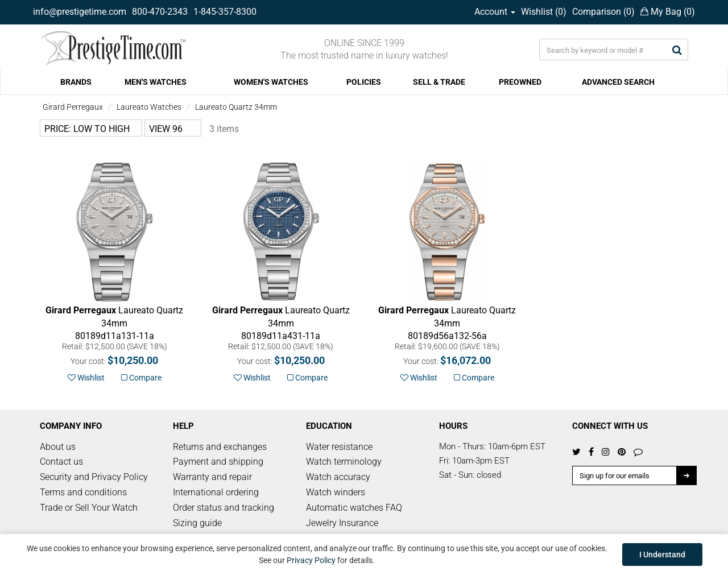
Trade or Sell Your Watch (89, 508)
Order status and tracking (224, 508)
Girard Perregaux (73, 107)
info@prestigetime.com (80, 12)
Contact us (61, 462)
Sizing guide (197, 523)
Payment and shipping (218, 462)
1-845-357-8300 (225, 12)
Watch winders (336, 492)
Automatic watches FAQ (354, 508)
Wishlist (86, 378)
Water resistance (339, 447)
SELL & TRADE (439, 82)
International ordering (216, 492)
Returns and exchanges (220, 447)
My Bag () (668, 12)
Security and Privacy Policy (94, 477)
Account (495, 12)
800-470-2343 (160, 12)
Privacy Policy (311, 560)
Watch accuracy (338, 477)
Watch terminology (344, 462)
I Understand (662, 555)
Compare (141, 378)
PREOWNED (520, 82)
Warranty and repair (212, 477)
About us (58, 447)
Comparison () (603, 12)
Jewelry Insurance (342, 523)
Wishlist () (544, 12)
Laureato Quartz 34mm (236, 107)
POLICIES (364, 82)
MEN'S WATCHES (156, 82)
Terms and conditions (83, 492)
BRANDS (76, 82)
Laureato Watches (149, 107)
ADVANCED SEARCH (618, 82)
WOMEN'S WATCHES (271, 82)
